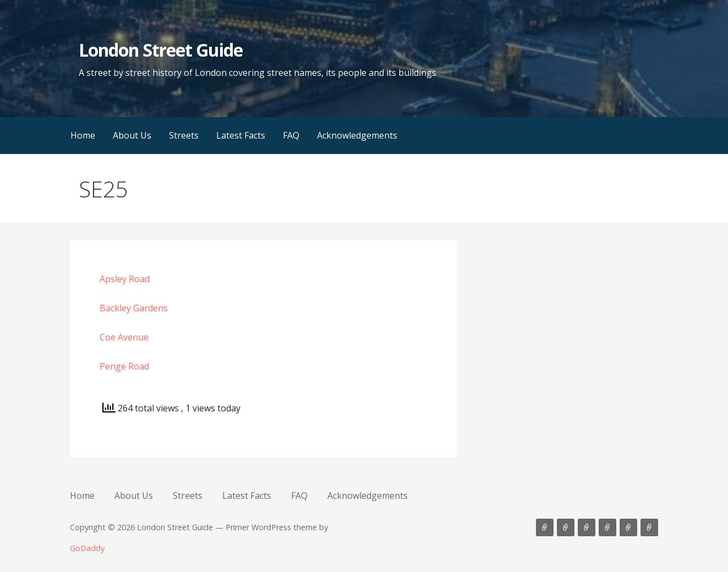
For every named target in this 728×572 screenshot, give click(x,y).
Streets (184, 135)
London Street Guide (161, 50)
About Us (132, 135)
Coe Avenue (124, 337)
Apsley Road (125, 279)
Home (83, 135)
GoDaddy (87, 548)
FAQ (291, 135)
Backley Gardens (134, 308)
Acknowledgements (357, 135)
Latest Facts (241, 135)
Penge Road (124, 366)
